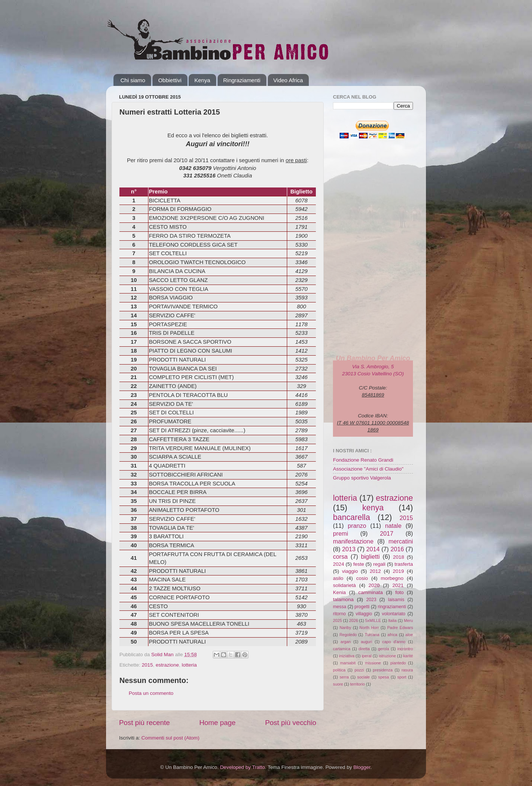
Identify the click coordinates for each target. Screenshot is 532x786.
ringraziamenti (392, 607)
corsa (340, 556)
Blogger (362, 767)
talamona (343, 599)
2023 (371, 600)
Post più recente (145, 723)
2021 (398, 585)
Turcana (372, 635)
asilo (338, 578)
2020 (374, 585)
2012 (375, 571)
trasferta (404, 564)
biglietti (370, 556)
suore (338, 684)
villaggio (364, 614)
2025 (337, 620)
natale (393, 526)
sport (402, 677)
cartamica (342, 649)
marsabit (348, 663)
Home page (218, 723)
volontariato (394, 614)
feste (358, 564)
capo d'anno (394, 642)
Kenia (339, 592)
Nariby (345, 628)
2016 (397, 549)
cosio (362, 578)
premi (340, 533)
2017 (387, 533)
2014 (373, 549)
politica (339, 670)
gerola (384, 649)
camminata (371, 592)
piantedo (398, 663)
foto (399, 592)
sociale (363, 677)
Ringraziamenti (242, 80)
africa (392, 635)
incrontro (405, 649)
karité (408, 656)
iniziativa (347, 656)
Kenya (202, 80)
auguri (366, 642)
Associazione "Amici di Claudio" (368, 469)
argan (346, 642)
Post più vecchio (291, 723)
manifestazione (353, 541)
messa (340, 607)
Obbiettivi (170, 80)
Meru (408, 620)
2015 (147, 665)
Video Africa (288, 80)
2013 (349, 549)
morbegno (392, 578)
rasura (407, 670)
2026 (353, 620)
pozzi (359, 670)
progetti (362, 607)
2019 (398, 571)
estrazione (167, 665)
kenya (373, 508)
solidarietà (344, 585)
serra (344, 677)
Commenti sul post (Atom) (170, 738)
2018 (398, 557)
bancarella (352, 517)
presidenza (383, 670)
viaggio (350, 571)
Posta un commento (151, 693)
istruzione (387, 656)
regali (379, 564)
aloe (409, 635)
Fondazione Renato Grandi (363, 460)
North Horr (369, 628)
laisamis (396, 600)
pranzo (357, 526)
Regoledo (348, 635)
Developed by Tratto (242, 767)
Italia (392, 620)
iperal (366, 656)
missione (373, 663)
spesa (384, 677)
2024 (339, 564)
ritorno (339, 614)
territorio (358, 684)
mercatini (401, 541)
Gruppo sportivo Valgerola (362, 478)
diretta (364, 649)
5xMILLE (373, 620)
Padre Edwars (400, 628)
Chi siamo (133, 80)
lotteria (189, 665)
